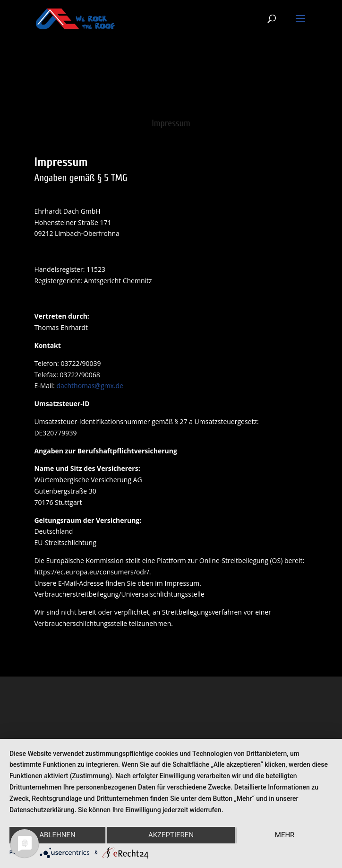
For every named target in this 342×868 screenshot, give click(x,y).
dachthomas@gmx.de (90, 386)
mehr (285, 835)
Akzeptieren (171, 835)
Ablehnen (57, 835)
